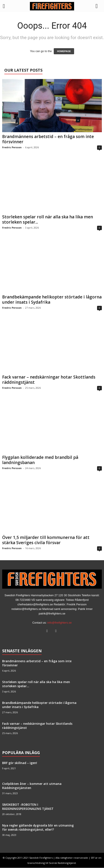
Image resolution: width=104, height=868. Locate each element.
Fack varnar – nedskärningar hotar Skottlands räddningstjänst (49, 380)
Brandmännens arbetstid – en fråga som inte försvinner (48, 139)
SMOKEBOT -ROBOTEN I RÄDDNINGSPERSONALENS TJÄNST (28, 807)
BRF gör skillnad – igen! (20, 763)
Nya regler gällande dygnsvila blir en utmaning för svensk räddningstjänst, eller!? (38, 827)
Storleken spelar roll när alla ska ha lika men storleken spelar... (48, 219)
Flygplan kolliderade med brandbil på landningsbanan (40, 460)
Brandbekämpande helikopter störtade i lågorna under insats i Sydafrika (52, 300)
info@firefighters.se (60, 623)
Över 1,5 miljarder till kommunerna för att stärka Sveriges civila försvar (46, 540)
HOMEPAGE (64, 51)
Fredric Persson (12, 147)
